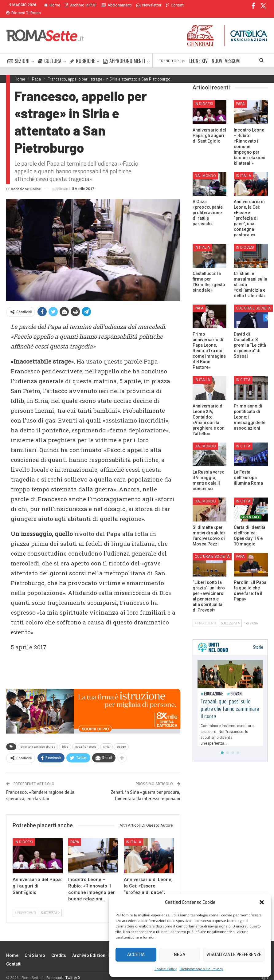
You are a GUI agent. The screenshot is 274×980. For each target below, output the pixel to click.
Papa (75, 835)
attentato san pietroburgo (38, 739)
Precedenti (25, 905)
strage (121, 739)
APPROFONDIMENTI (124, 53)
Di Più (172, 5)
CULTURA (50, 53)
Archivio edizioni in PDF (96, 948)
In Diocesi (24, 835)
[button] (262, 902)
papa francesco (86, 739)
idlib (65, 739)
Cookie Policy (166, 969)
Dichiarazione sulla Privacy (201, 969)
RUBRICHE (82, 53)
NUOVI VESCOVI (226, 53)
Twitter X (73, 970)
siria (106, 739)
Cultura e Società (253, 301)
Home (52, 5)
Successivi (50, 905)
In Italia (133, 835)
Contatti (14, 957)
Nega (180, 954)
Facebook (55, 970)
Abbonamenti (116, 5)
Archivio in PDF (81, 5)
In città (243, 372)
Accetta (136, 954)
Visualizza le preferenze (234, 954)
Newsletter (149, 5)
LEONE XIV (198, 53)
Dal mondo (205, 168)
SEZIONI (18, 53)
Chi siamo (35, 948)
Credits (59, 948)
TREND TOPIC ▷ (172, 53)
